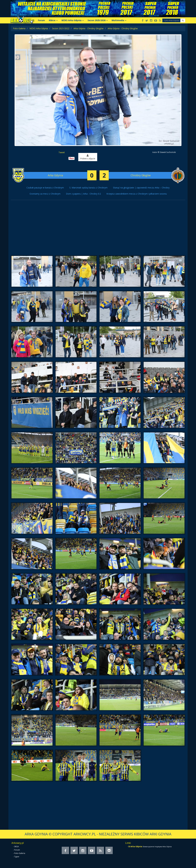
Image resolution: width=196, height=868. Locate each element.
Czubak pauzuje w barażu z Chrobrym (45, 188)
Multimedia (119, 20)
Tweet (62, 152)
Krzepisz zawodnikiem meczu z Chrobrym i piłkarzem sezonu (137, 194)
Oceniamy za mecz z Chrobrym (45, 194)
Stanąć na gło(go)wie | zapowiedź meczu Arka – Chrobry (141, 188)
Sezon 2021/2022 (61, 28)
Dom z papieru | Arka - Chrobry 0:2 (83, 194)
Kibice (53, 20)
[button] (183, 20)
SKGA (17, 846)
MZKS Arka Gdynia (73, 20)
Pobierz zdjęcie (88, 157)
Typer (17, 857)
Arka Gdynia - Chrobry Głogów (89, 28)
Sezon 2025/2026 (98, 20)
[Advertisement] (98, 229)
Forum (41, 20)
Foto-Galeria (19, 28)
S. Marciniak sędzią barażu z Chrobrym (88, 188)
